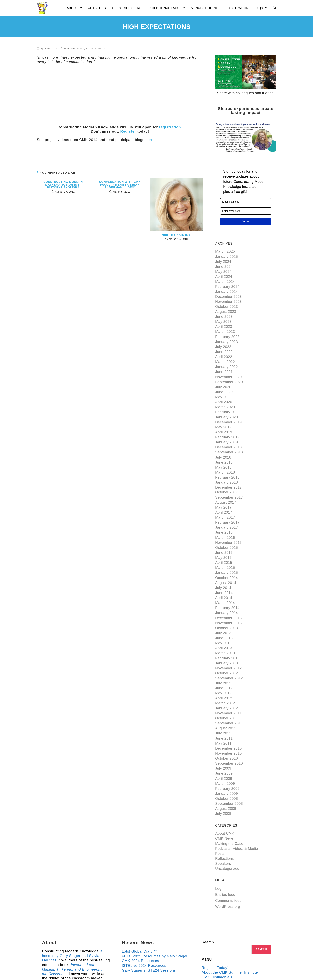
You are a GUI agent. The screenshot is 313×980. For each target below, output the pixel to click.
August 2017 (226, 477)
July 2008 (223, 757)
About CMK (225, 776)
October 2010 (227, 707)
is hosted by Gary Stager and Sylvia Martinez (72, 894)
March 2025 (225, 251)
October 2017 (227, 468)
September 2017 (229, 472)
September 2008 (229, 748)
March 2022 (225, 350)
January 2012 (227, 662)
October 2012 (227, 630)
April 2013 (224, 608)
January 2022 (227, 355)
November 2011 (228, 666)
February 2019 (227, 418)
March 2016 (225, 508)
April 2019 (224, 414)
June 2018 (224, 441)
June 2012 (224, 644)
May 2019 (223, 409)
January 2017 (227, 499)
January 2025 (227, 256)
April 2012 (224, 653)
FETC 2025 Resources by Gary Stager (155, 894)
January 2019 (227, 423)
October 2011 (227, 671)
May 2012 (223, 648)
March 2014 (225, 567)
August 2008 (226, 752)
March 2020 (225, 391)
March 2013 (225, 612)
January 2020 (227, 400)
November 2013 (228, 585)
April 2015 (224, 531)
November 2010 (228, 702)
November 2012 (228, 626)
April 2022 (224, 346)
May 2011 (223, 693)
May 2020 (223, 382)
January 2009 (227, 739)
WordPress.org (228, 846)
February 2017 (227, 495)
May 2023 (223, 314)
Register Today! (215, 906)
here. (150, 140)
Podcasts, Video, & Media (80, 49)
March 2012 (225, 657)
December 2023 (228, 292)
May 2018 (223, 445)
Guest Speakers (216, 920)
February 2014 (227, 572)
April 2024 (224, 274)
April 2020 (224, 386)
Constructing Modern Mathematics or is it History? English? (63, 185)
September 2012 (229, 635)
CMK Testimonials (217, 915)
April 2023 (224, 319)
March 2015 (225, 535)
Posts (101, 49)
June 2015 (224, 522)
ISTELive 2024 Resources (145, 904)
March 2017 (225, 490)
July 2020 (223, 373)
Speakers (223, 803)
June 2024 (224, 265)
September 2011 (229, 675)
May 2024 (223, 269)
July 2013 (223, 594)
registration (170, 127)
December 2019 (228, 405)
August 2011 (226, 680)
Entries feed (225, 834)
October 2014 (227, 544)
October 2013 (227, 590)
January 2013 (227, 621)
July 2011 (223, 684)
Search (208, 881)
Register (128, 131)
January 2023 (227, 332)
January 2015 (227, 540)
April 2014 (224, 562)
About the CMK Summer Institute (230, 911)
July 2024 (223, 260)
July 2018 (223, 436)
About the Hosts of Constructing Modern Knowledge (229, 927)
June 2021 (224, 359)
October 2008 (227, 743)
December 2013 (228, 581)
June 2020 (224, 377)
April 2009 (224, 725)
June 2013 (224, 599)
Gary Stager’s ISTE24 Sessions (149, 908)
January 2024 (227, 287)
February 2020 (227, 395)
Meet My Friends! (177, 235)
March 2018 (225, 450)
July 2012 (223, 639)
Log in (220, 828)
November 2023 (228, 296)
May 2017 (223, 481)
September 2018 (229, 432)
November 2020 (228, 364)
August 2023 (226, 305)
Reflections (224, 798)
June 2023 (224, 310)
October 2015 (227, 517)
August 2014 (226, 549)
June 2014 (224, 558)
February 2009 (227, 734)
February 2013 (227, 617)
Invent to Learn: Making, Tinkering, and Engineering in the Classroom (75, 907)
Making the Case (229, 785)
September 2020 (229, 368)
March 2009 (225, 729)
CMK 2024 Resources (141, 899)
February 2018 (227, 454)
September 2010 (229, 711)
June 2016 (224, 504)
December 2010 (228, 698)
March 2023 (225, 323)
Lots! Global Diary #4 (140, 890)
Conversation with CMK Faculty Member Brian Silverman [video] (120, 185)
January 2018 (227, 459)
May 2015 (223, 526)
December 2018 (228, 427)
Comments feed (228, 840)
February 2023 (227, 328)
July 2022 (223, 337)
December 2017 (228, 463)
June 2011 (224, 689)
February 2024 (227, 283)
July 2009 (223, 716)
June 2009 (224, 720)
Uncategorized (227, 807)
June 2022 (224, 341)
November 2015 (228, 513)
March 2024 (225, 278)
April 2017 (224, 486)
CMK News (224, 780)
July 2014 (223, 553)
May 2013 (223, 603)
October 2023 (227, 301)
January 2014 (227, 576)
